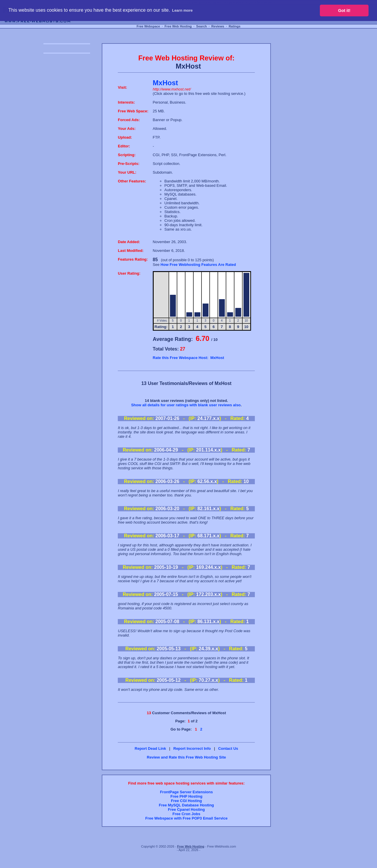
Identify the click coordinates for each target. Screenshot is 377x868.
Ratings (234, 26)
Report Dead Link (150, 748)
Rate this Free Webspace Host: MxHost (188, 358)
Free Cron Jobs (186, 814)
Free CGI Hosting (186, 801)
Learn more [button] (182, 10)
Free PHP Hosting (187, 796)
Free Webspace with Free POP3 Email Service (186, 818)
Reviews (218, 26)
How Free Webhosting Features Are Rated (198, 265)
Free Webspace (148, 26)
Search (202, 26)
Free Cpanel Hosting (186, 809)
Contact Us (228, 748)
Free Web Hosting (178, 26)
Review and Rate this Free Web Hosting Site (186, 757)
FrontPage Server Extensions (186, 792)
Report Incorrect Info (192, 748)
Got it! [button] (344, 11)
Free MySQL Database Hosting (186, 805)
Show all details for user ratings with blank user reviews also (186, 405)
